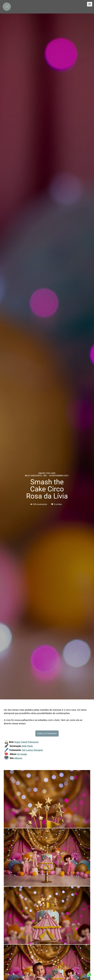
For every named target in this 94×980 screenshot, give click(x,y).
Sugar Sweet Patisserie (26, 742)
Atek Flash (27, 746)
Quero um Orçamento (47, 733)
